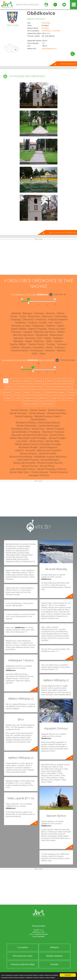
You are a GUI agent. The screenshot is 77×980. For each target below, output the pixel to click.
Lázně (18, 398)
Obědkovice (41, 13)
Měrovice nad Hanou (45, 332)
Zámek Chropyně (55, 429)
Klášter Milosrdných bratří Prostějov (28, 438)
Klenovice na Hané (21, 326)
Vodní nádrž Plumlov (28, 460)
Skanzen (9, 387)
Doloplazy (16, 319)
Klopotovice (38, 326)
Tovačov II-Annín (36, 344)
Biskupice (27, 313)
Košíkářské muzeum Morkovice (50, 457)
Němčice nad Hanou (23, 335)
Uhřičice (15, 347)
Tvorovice (62, 344)
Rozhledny (6, 392)
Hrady (17, 392)
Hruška (43, 323)
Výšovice (61, 350)
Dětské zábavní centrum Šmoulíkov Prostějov (38, 444)
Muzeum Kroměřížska (21, 457)
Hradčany (41, 319)
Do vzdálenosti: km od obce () (28, 360)
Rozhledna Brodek (28, 447)
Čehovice (50, 313)
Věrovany (26, 347)
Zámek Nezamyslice (49, 426)
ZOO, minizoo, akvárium (21, 381)
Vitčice (49, 347)
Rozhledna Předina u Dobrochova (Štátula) (38, 423)
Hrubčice (33, 323)
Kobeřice (51, 326)
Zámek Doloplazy (24, 416)
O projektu (23, 947)
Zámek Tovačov (38, 410)
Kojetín (61, 326)
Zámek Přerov (47, 466)
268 (43, 43)
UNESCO (50, 381)
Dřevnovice (28, 319)
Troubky (51, 344)
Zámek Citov (38, 429)
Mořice (61, 332)
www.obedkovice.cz (49, 48)
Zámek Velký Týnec (19, 472)
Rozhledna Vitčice (21, 429)
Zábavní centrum (30, 404)
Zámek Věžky (53, 441)
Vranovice (60, 347)
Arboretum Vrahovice (53, 432)
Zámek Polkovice (19, 410)
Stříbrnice (39, 341)
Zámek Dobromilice (27, 426)
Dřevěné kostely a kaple (54, 392)
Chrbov (14, 316)
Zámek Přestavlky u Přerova (52, 469)
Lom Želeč (22, 441)
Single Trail (56, 398)
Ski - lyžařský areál (65, 381)
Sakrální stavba (47, 404)
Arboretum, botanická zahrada (59, 387)
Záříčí (35, 354)
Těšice (49, 341)
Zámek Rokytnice (48, 447)
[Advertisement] (38, 258)
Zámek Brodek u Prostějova (26, 432)
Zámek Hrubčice (57, 410)
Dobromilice (61, 316)
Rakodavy (18, 341)
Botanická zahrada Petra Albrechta (30, 435)
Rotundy (72, 392)
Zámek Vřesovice (18, 413)
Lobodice (28, 332)
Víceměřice (38, 347)
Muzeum (69, 398)
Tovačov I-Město (18, 344)
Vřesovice (50, 350)
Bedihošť (16, 313)
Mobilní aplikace (54, 956)
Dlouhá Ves (34, 316)
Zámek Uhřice (36, 441)
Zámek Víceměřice (57, 413)
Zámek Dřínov (57, 435)
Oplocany (18, 338)
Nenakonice (42, 335)
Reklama (54, 947)
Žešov (42, 354)
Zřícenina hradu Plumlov (50, 463)
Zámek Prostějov (57, 438)
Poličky (47, 338)
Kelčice (58, 323)
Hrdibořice (21, 323)
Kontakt (54, 964)
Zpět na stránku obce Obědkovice (63, 232)
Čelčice (60, 313)
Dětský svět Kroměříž (24, 463)
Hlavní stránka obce (68, 64)
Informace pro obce (23, 956)
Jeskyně (8, 398)
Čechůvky (39, 313)
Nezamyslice (56, 335)
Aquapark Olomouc (39, 475)
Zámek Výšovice (37, 413)
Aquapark (39, 381)
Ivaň (51, 323)
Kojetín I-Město (19, 329)
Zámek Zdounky (40, 472)
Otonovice (30, 338)
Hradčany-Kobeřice (58, 319)
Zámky (26, 392)
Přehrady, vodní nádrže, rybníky (30, 387)
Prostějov (45, 28)
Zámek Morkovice (50, 460)
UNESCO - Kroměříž (25, 450)
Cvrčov (23, 316)
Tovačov (58, 341)
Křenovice (16, 332)
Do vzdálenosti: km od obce (30, 294)
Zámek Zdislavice (59, 472)
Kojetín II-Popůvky (37, 329)
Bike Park (44, 398)
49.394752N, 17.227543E (51, 31)
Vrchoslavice (37, 350)
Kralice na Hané (57, 329)
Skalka (28, 341)
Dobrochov (47, 316)
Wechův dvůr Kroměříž (49, 450)
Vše (6, 381)
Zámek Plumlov (30, 466)
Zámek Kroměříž (47, 454)
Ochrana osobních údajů (23, 964)
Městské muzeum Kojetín (48, 416)
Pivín (40, 338)
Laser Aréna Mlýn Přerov (22, 469)
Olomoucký (46, 23)
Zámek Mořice (38, 419)
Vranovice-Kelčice (20, 350)
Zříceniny (37, 392)
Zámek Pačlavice (28, 454)
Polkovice (58, 338)
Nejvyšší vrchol (30, 398)
